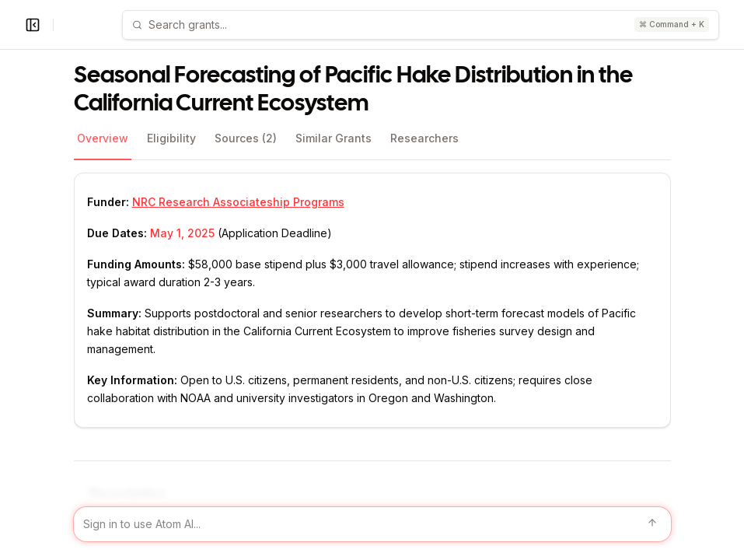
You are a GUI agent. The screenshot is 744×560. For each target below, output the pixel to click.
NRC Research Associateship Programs (238, 202)
